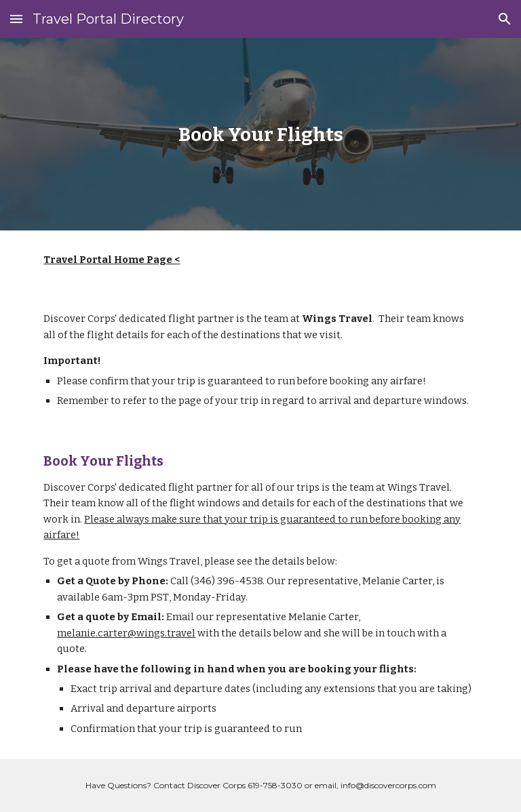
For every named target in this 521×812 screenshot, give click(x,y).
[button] (16, 19)
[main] (260, 135)
